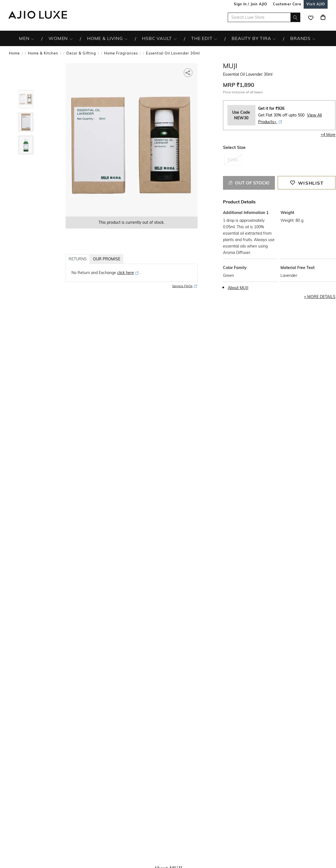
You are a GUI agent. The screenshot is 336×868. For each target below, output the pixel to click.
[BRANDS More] (314, 39)
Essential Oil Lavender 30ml (173, 53)
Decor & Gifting (81, 53)
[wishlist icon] (311, 17)
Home (14, 53)
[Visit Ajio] (316, 4)
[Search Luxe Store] (264, 17)
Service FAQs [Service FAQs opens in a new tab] (185, 286)
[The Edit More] (216, 39)
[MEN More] (33, 39)
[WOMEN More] (71, 39)
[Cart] (323, 17)
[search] (295, 17)
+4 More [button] (328, 135)
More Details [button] (321, 297)
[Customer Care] (287, 4)
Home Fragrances (121, 53)
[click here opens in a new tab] (128, 273)
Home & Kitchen (43, 53)
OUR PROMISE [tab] (107, 259)
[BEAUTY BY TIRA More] (274, 39)
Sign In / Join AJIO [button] (251, 4)
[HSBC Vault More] (175, 39)
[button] (189, 72)
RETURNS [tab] (78, 259)
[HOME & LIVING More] (126, 39)
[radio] (233, 162)
